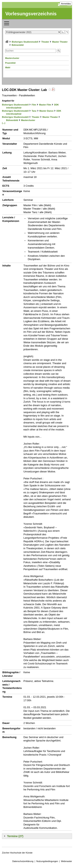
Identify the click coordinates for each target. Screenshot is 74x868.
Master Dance (47, 111)
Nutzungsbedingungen (47, 861)
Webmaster (67, 861)
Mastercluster (12, 58)
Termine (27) (15, 836)
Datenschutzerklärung (23, 861)
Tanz (34, 111)
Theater (45, 42)
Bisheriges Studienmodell (25, 42)
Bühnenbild (18, 45)
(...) (4, 123)
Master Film (45, 105)
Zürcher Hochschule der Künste (17, 853)
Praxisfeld (10, 63)
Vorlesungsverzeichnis (31, 14)
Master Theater (60, 42)
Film (34, 105)
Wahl (8, 67)
